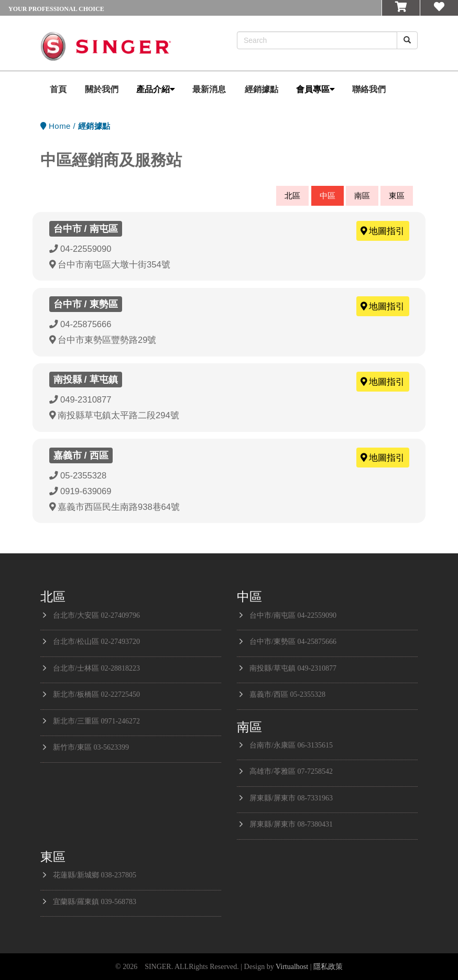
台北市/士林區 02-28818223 (96, 668)
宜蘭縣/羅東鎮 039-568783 (95, 902)
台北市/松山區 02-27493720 (96, 642)
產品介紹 (156, 89)
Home (60, 126)
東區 (397, 196)
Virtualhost (292, 967)
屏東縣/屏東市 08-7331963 (291, 798)
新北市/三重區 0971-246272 (96, 721)
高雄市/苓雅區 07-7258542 (291, 771)
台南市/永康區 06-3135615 (291, 745)
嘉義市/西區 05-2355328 (287, 694)
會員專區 (315, 89)
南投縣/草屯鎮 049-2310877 (293, 668)
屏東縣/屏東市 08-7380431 (291, 824)
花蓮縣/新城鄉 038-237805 (95, 875)
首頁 (58, 89)
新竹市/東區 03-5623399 (91, 747)
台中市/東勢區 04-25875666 (293, 642)
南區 (362, 196)
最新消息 (209, 89)
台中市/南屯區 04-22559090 (293, 615)
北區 (292, 196)
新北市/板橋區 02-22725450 (96, 694)
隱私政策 (328, 967)
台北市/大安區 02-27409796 (96, 615)
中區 (328, 196)
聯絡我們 (369, 89)
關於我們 (102, 89)
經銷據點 (261, 89)
